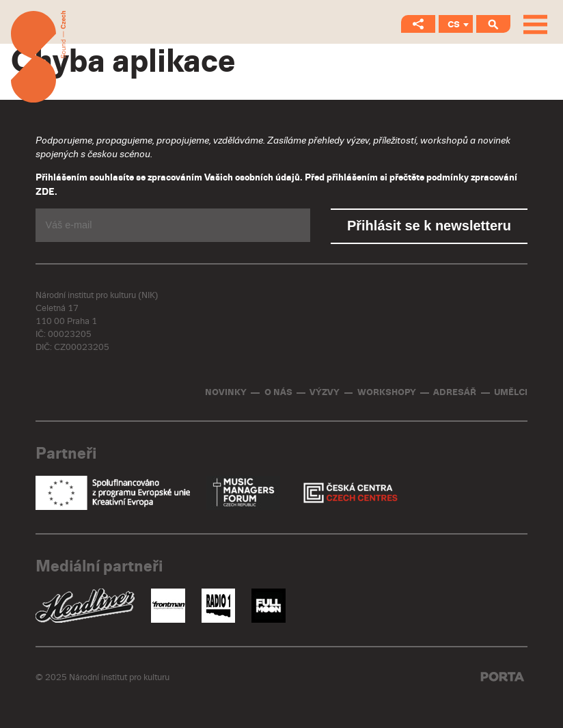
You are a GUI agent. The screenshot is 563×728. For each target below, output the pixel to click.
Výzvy (325, 393)
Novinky (226, 393)
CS (454, 25)
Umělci (511, 393)
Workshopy (387, 393)
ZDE (45, 192)
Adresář (455, 393)
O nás (278, 393)
